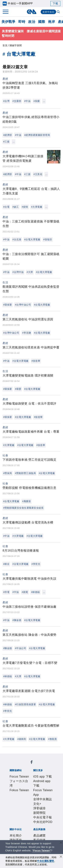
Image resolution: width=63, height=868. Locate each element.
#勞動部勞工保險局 (25, 473)
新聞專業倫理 (26, 806)
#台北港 (17, 239)
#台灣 (6, 101)
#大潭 (30, 272)
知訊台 (34, 824)
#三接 (6, 142)
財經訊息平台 (20, 824)
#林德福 (35, 592)
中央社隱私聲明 (46, 861)
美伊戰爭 (8, 22)
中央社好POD (24, 792)
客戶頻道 (27, 820)
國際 (42, 22)
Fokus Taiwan (18, 770)
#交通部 (17, 101)
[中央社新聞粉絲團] (9, 756)
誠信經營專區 (45, 806)
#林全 (6, 564)
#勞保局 (8, 473)
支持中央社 (48, 12)
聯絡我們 (30, 811)
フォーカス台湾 (38, 765)
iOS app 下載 (17, 779)
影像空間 (39, 820)
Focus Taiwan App (21, 783)
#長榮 (37, 101)
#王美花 (38, 174)
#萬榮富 (27, 501)
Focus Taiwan (18, 765)
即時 (22, 22)
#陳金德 (17, 620)
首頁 (5, 45)
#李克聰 (27, 333)
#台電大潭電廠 (32, 239)
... (44, 101)
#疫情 (25, 207)
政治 (32, 22)
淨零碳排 (22, 788)
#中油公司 (20, 648)
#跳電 (25, 592)
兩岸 (51, 22)
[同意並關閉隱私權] (61, 857)
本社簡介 (14, 802)
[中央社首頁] (32, 12)
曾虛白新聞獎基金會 (22, 838)
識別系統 (27, 802)
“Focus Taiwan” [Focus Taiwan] (42, 851)
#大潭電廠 (37, 207)
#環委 (18, 389)
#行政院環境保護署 (25, 704)
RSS (11, 829)
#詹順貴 (52, 739)
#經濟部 (8, 135)
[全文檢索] (59, 12)
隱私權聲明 (16, 811)
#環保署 (8, 305)
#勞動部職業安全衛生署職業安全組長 (23, 508)
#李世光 (36, 564)
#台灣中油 (18, 272)
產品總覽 (14, 820)
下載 (55, 3)
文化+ (12, 788)
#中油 (27, 101)
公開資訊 (39, 802)
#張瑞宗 (48, 239)
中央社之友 (47, 824)
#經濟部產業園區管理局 (37, 135)
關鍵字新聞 (16, 45)
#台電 (6, 207)
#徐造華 (36, 361)
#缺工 (16, 207)
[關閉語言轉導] (61, 843)
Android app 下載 (39, 779)
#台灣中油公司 (23, 305)
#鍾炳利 (22, 739)
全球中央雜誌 (43, 783)
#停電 (6, 592)
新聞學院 (35, 788)
